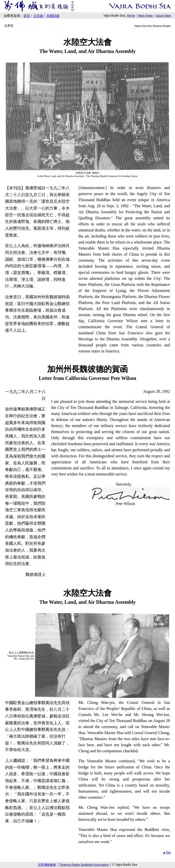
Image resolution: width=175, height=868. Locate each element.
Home (131, 16)
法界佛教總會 (47, 865)
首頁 (27, 16)
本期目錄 (53, 16)
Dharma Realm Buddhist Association (84, 865)
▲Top (167, 852)
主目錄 (38, 16)
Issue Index (164, 16)
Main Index (145, 16)
